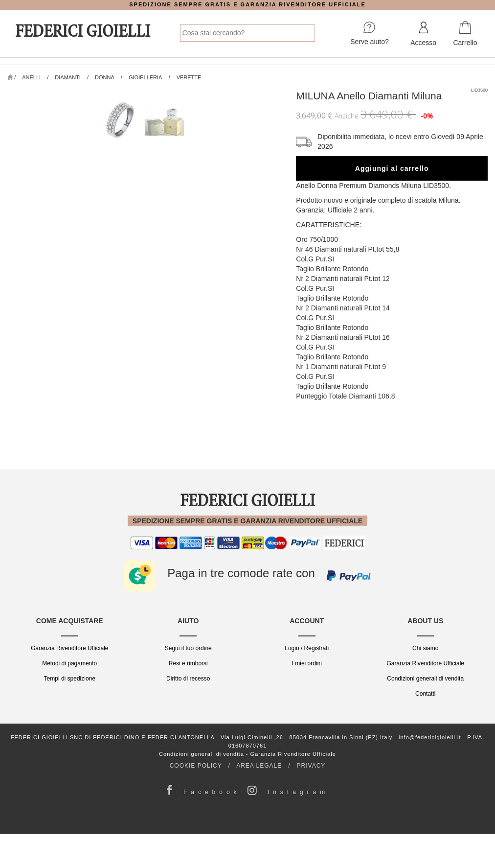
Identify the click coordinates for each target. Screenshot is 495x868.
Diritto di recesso (188, 679)
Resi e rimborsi (188, 663)
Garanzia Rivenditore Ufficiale (70, 648)
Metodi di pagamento (69, 663)
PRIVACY (311, 766)
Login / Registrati (307, 648)
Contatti (425, 694)
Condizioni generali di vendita (425, 679)
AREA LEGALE (259, 766)
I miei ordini (307, 663)
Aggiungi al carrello (392, 168)
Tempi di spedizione (70, 679)
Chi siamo (425, 648)
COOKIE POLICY (196, 766)
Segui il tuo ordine (188, 648)
